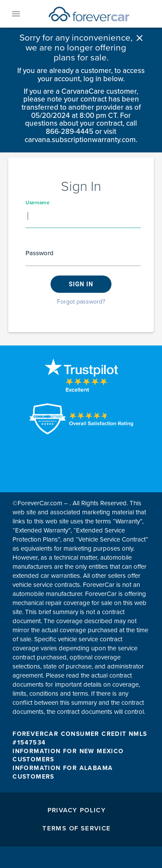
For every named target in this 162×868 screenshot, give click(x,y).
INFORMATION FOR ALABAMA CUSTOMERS (63, 772)
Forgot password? (81, 302)
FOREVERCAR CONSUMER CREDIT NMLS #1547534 (80, 738)
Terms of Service (76, 828)
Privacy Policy (77, 810)
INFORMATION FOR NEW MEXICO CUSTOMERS (68, 756)
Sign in (81, 284)
